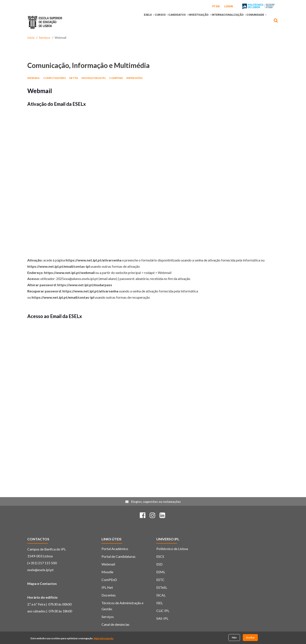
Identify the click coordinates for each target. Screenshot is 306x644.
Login (229, 6)
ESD (159, 564)
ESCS (160, 556)
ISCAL (161, 595)
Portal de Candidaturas (118, 556)
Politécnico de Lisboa (172, 549)
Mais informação (104, 638)
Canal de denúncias (115, 624)
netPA (74, 78)
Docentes (109, 595)
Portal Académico (115, 549)
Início (31, 38)
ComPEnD (116, 78)
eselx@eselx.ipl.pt (40, 570)
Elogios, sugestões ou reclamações (156, 502)
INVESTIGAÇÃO (190, 22)
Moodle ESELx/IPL (94, 78)
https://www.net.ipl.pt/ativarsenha (94, 260)
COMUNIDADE (255, 22)
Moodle (107, 572)
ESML (161, 572)
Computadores (55, 78)
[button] (131, 22)
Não (234, 637)
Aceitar (250, 637)
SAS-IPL (162, 618)
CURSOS (143, 22)
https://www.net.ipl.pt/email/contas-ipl (59, 266)
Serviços (45, 38)
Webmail (34, 78)
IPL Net (107, 587)
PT (214, 6)
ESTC (160, 580)
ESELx (126, 22)
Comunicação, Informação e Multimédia (88, 65)
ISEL (160, 603)
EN (218, 6)
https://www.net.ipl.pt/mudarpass (85, 285)
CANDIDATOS (164, 22)
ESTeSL (162, 587)
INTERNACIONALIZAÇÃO (223, 22)
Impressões (134, 78)
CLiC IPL (163, 611)
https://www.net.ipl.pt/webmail (69, 273)
